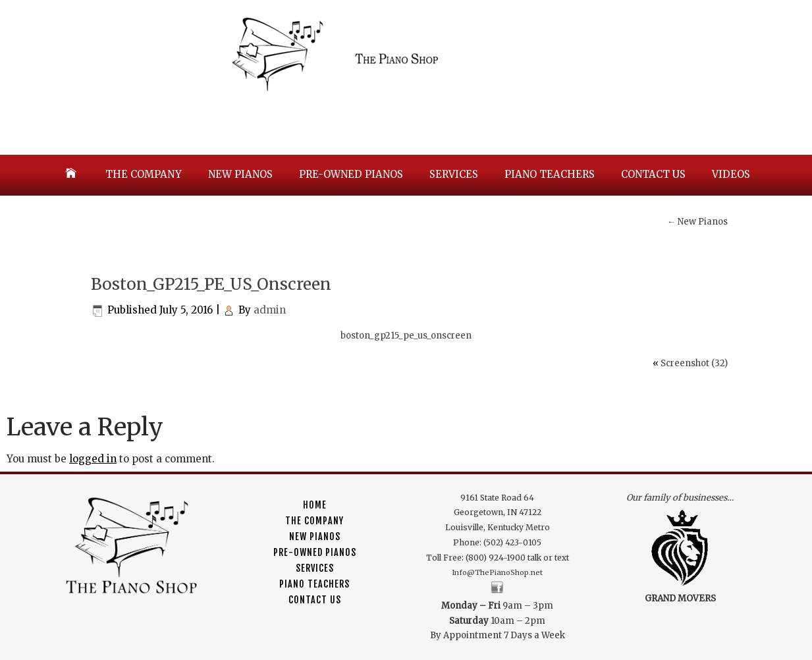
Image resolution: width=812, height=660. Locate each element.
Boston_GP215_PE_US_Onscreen (211, 284)
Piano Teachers (550, 174)
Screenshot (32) (694, 363)
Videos (731, 174)
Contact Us (653, 174)
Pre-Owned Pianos (351, 174)
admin (270, 310)
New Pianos (240, 174)
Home (315, 505)
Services (454, 174)
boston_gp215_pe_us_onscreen (406, 336)
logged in (93, 459)
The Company (144, 174)
